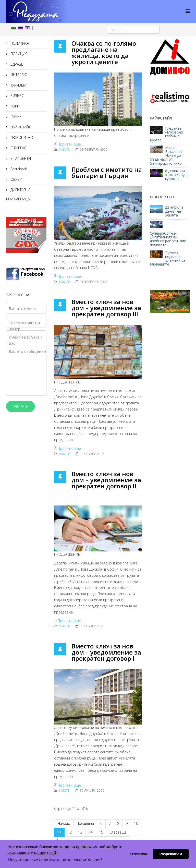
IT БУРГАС (18, 148)
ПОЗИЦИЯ (18, 54)
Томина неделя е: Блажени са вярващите (168, 258)
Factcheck (18, 169)
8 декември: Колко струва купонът (177, 175)
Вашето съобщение (27, 351)
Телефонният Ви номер (24, 326)
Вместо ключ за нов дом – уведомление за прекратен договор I (106, 652)
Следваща (118, 832)
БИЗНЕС (17, 96)
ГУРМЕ (15, 117)
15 (101, 832)
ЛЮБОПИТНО (21, 137)
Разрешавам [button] (171, 854)
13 (80, 832)
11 (59, 832)
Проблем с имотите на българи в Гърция (107, 172)
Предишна (85, 823)
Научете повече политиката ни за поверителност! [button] (55, 860)
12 (70, 832)
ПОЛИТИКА (19, 43)
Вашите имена (22, 308)
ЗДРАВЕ (16, 64)
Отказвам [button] (139, 854)
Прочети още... (70, 144)
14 (91, 832)
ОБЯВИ (16, 179)
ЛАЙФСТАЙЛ (20, 127)
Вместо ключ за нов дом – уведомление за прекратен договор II (106, 480)
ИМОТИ (65, 149)
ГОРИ (15, 106)
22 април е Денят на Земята (174, 211)
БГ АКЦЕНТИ (20, 158)
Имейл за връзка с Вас (26, 340)
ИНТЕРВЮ (18, 75)
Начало (64, 823)
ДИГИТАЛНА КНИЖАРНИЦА (18, 194)
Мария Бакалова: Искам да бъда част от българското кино (166, 155)
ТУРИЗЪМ (18, 85)
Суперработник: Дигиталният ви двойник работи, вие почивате (168, 239)
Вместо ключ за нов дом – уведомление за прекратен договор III (106, 308)
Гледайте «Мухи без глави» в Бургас (166, 134)
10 (136, 823)
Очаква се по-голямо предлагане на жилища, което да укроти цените (104, 52)
